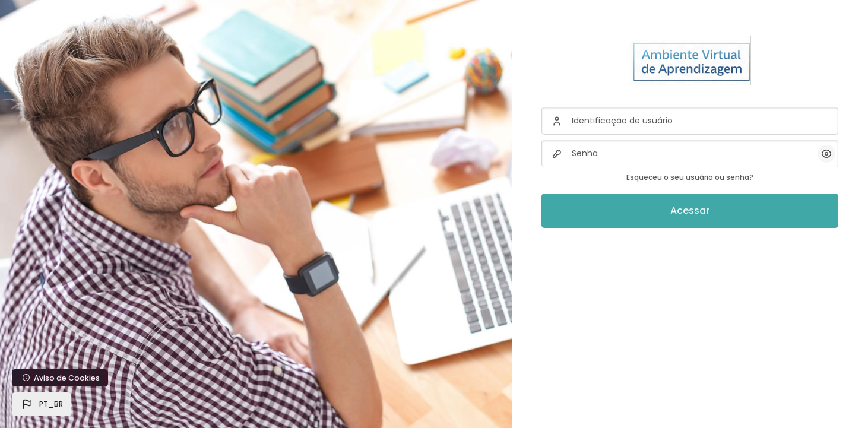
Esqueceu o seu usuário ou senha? (690, 177)
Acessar (690, 210)
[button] (42, 404)
